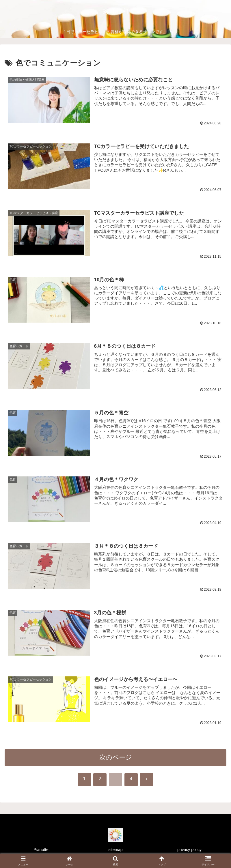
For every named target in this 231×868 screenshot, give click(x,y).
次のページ (116, 760)
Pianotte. (41, 850)
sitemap (115, 850)
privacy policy (189, 850)
